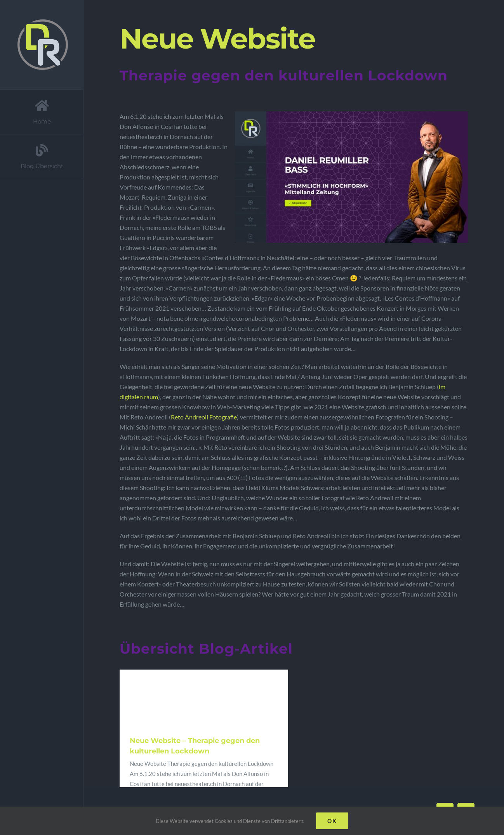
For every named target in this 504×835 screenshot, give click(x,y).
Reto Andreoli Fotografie (204, 417)
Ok (332, 821)
